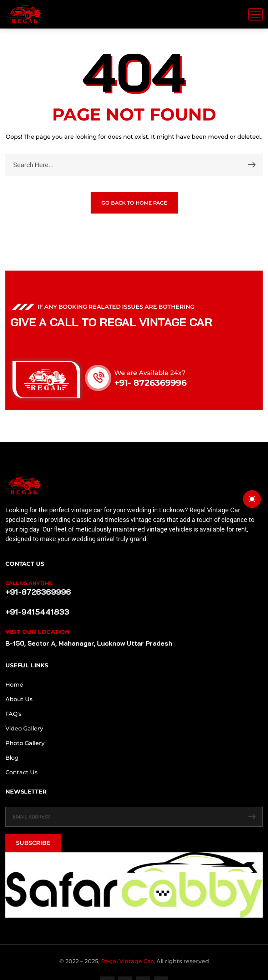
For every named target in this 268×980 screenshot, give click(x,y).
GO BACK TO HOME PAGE (134, 203)
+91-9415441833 (37, 612)
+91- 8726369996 (150, 383)
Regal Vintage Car (127, 961)
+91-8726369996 (38, 592)
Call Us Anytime (29, 583)
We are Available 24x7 (150, 373)
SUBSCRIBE (33, 843)
